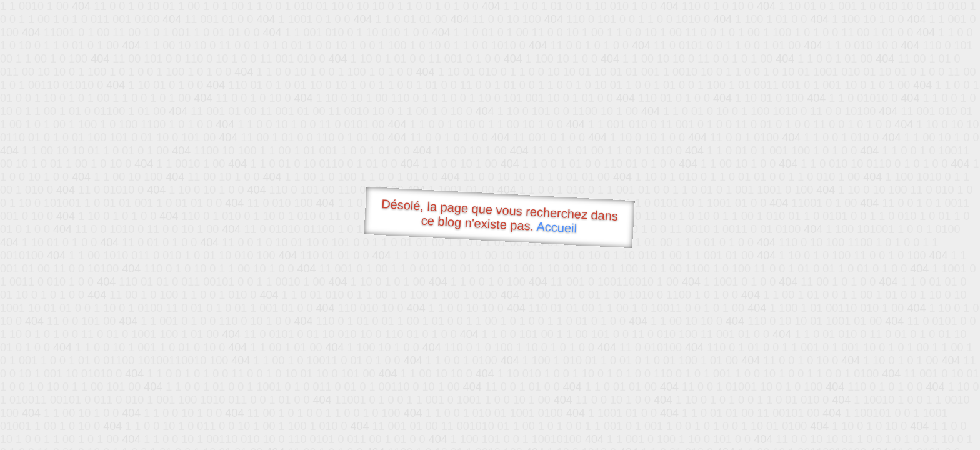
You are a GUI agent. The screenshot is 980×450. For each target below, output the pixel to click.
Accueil (557, 227)
